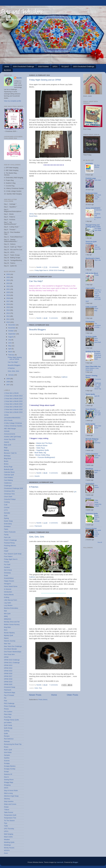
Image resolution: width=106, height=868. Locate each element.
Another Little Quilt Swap (12, 437)
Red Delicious (9, 739)
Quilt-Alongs (8, 728)
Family (6, 535)
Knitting (7, 597)
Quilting (7, 731)
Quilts (6, 733)
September (12, 334)
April (10, 349)
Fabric (6, 529)
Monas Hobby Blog (42, 455)
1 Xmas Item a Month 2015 (13, 401)
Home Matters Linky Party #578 (92, 369)
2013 (8, 313)
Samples (7, 755)
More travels (97, 486)
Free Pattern (8, 556)
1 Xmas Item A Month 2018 (13, 409)
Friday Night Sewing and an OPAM (45, 80)
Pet (5, 698)
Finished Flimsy (9, 543)
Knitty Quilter (90, 424)
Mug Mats (7, 627)
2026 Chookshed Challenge (24, 66)
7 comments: (54, 685)
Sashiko (7, 758)
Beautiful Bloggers (37, 330)
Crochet (7, 507)
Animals (7, 431)
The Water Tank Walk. (98, 229)
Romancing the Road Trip (13, 744)
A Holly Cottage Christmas (13, 423)
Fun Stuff (7, 565)
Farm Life (7, 537)
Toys (6, 823)
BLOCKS (7, 70)
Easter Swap (8, 521)
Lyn (75, 492)
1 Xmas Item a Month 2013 (13, 396)
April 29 (97, 396)
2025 (8, 277)
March (11, 352)
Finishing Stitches (10, 546)
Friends (7, 562)
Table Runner (9, 812)
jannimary (89, 163)
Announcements (10, 434)
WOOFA (7, 850)
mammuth (60, 862)
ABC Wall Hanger (10, 429)
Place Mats (8, 714)
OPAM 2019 (8, 682)
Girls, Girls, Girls (37, 537)
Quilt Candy (8, 725)
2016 (8, 304)
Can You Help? (36, 281)
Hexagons (7, 584)
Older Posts (72, 695)
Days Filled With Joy (93, 366)
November (12, 328)
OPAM (6, 657)
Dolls (36, 688)
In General (8, 589)
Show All (100, 542)
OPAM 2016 (8, 673)
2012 (8, 316)
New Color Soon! (98, 427)
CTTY (6, 510)
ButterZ (88, 498)
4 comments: (54, 473)
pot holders (8, 722)
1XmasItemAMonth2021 (12, 418)
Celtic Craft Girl (91, 307)
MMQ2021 (8, 619)
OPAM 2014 (8, 668)
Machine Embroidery (11, 608)
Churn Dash (8, 497)
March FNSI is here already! (97, 518)
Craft (6, 505)
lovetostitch (90, 484)
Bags (6, 448)
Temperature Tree (10, 818)
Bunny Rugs (8, 467)
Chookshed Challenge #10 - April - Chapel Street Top (98, 384)
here (74, 410)
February (12, 355)
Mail (5, 611)
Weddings (7, 845)
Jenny (31, 214)
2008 (8, 382)
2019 (8, 295)
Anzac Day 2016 (10, 439)
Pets (40, 688)
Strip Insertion (9, 801)
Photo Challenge (10, 706)
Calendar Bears (9, 472)
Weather (7, 840)
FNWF (6, 551)
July (10, 340)
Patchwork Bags (10, 692)
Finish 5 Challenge (10, 540)
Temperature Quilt (10, 815)
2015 (8, 307)
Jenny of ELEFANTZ (93, 208)
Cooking (7, 502)
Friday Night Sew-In (41, 270)
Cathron (64, 377)
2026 (8, 274)
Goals (6, 575)
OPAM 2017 (8, 676)
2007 (8, 385)
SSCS (6, 788)
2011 (8, 319)
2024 (8, 280)
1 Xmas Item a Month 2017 (13, 407)
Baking (6, 450)
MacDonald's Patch (93, 258)
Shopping (7, 785)
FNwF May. (96, 310)
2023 (8, 283)
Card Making (8, 480)
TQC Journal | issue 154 (98, 247)
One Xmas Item (9, 654)
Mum (6, 630)
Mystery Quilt (8, 635)
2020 (8, 292)
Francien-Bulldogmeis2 (46, 457)
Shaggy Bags (9, 782)
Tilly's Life (98, 260)
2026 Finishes (43, 66)
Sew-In (6, 777)
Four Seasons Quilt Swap (13, 554)
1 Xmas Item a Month (11, 393)
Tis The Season (9, 821)
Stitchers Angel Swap (11, 796)
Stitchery (7, 799)
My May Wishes (97, 166)
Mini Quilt (7, 614)
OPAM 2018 (8, 679)
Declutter (7, 513)
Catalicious (8, 483)
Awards (37, 476)
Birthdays (7, 456)
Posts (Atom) (43, 700)
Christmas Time (9, 494)
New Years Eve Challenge (13, 646)
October (11, 331)
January (11, 375)
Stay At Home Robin (11, 791)
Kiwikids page (91, 178)
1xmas (6, 415)
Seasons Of (8, 774)
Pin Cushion (8, 712)
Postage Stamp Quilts (11, 720)
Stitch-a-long (8, 793)
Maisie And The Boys (44, 443)
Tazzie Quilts (90, 394)
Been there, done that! (98, 340)
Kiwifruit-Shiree (42, 446)
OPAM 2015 (8, 671)
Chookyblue (90, 322)
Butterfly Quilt (9, 469)
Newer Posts (35, 695)
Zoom (6, 853)
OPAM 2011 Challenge (12, 663)
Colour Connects (92, 454)
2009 (8, 379)
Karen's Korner (91, 528)
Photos (6, 709)
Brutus (6, 464)
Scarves (7, 761)
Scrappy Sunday (10, 769)
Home (7, 66)
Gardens (7, 567)
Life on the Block (92, 273)
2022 (8, 286)
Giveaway (7, 573)
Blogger (75, 862)
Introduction (8, 592)
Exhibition (7, 526)
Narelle (19, 78)
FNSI (6, 548)
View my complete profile (13, 101)
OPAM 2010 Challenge (57, 270)
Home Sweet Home (11, 586)
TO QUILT (65, 66)
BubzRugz (89, 469)
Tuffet (6, 826)
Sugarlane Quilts (43, 450)
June (10, 343)
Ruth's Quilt (8, 750)
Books (6, 461)
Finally (96, 275)
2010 (8, 322)
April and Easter (97, 457)
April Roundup (97, 442)
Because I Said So (10, 453)
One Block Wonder (10, 649)
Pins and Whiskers (21, 13)
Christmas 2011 (9, 491)
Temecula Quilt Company (91, 243)
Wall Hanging (9, 834)
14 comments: (54, 267)
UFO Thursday (9, 829)
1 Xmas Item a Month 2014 (13, 399)
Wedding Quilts (9, 842)
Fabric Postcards (10, 532)
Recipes (7, 736)
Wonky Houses (9, 848)
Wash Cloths (8, 837)
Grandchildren (9, 578)
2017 (8, 301)
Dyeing (6, 518)
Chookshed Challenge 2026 (14, 488)
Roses (6, 747)
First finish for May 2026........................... (98, 199)
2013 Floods (8, 420)
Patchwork (38, 526)
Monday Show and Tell (12, 622)
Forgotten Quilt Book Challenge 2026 (98, 356)
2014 (8, 310)
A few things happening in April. (98, 503)
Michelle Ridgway (92, 439)
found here (33, 216)
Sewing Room (9, 780)
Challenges (8, 486)
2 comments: (54, 523)
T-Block (7, 810)
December (12, 325)
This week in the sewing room (98, 533)
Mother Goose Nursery (12, 624)
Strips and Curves (10, 804)
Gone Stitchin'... (91, 409)
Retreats (7, 741)
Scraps (6, 772)
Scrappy (7, 763)
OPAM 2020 (8, 684)
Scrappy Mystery (10, 766)
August (11, 337)
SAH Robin (8, 752)
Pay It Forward (9, 695)
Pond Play (8, 717)
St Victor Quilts (91, 337)
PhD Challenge (9, 703)
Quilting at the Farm (93, 351)
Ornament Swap (10, 687)
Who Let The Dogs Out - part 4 (98, 414)
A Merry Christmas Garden (13, 426)
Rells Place (41, 448)
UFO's (55, 66)
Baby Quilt (8, 445)
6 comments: (54, 318)
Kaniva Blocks (9, 595)
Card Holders (9, 477)
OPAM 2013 (8, 665)
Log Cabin (8, 603)
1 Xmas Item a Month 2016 (13, 404)
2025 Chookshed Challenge (84, 66)
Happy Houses (9, 581)
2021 (8, 289)
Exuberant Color (92, 193)
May (10, 346)
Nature (6, 638)
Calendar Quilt (9, 475)
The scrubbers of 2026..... (98, 325)
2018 (8, 298)
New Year (7, 644)
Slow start (98, 180)
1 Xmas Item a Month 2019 (13, 412)
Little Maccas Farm (10, 600)
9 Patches (34, 487)
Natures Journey (10, 641)
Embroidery (8, 524)
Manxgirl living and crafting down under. (93, 226)
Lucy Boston (8, 605)
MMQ (6, 616)
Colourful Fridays (10, 499)
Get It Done (8, 570)
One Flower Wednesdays (13, 652)
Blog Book (8, 458)
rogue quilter (90, 288)
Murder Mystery (9, 633)
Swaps (6, 807)
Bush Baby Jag (40, 453)
